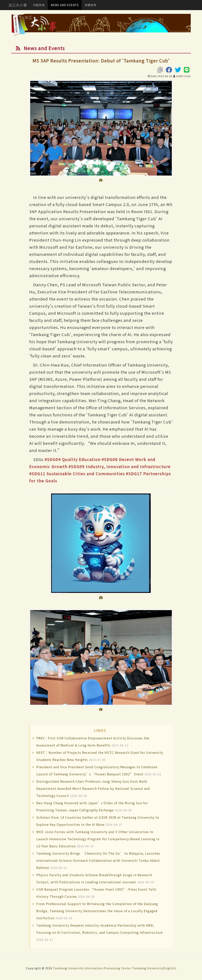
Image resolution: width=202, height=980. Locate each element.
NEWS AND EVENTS (65, 5)
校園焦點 (39, 5)
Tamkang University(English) (154, 968)
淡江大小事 (18, 5)
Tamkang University (68, 968)
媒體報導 (91, 5)
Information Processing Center (108, 968)
